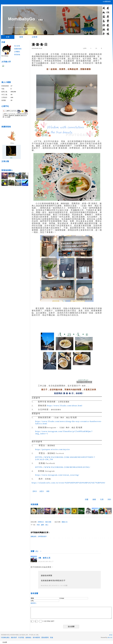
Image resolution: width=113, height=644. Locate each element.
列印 (109, 499)
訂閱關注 (17, 52)
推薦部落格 (18, 49)
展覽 (48, 491)
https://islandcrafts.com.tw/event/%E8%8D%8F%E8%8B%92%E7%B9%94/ (69, 483)
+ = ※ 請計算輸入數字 (42, 621)
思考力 (35, 491)
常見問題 (21, 637)
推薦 (94, 499)
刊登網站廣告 (5, 637)
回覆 (87, 499)
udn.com (110, 637)
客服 (52, 637)
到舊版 (41, 20)
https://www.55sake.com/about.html (65, 406)
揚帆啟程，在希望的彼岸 (39, 536)
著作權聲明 (36, 637)
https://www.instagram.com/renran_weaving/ (57, 475)
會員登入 (34, 603)
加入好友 (17, 46)
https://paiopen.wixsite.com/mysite (53, 449)
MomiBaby (45, 586)
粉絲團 (5, 642)
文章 (8, 37)
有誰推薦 (34, 504)
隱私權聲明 (45, 637)
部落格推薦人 (7, 170)
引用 (102, 499)
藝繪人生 (65, 522)
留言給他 (17, 55)
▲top (111, 635)
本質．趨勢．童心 (43, 525)
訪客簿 (35, 37)
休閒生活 (41, 522)
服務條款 (28, 637)
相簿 (21, 37)
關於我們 (14, 637)
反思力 (42, 491)
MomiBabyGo (22, 19)
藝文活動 (48, 522)
